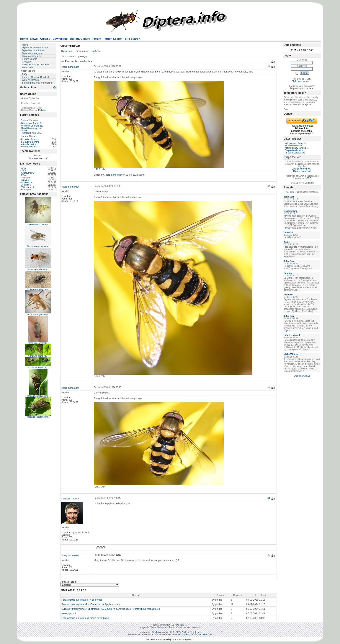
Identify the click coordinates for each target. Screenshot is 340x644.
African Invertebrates (295, 153)
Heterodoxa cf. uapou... (38, 225)
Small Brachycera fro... (32, 128)
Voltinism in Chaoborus (296, 143)
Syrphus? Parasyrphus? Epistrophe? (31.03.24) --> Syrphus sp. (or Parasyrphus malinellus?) (110, 609)
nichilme (288, 295)
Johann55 (26, 185)
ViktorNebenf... (28, 187)
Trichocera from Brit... (32, 133)
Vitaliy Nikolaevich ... (295, 146)
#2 (269, 186)
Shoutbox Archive (302, 376)
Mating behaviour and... (296, 148)
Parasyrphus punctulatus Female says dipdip (85, 618)
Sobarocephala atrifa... (38, 269)
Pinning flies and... (30, 147)
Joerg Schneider (70, 67)
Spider (24, 131)
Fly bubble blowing (30, 142)
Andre (287, 242)
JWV (24, 170)
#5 (269, 555)
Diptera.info (67, 51)
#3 (269, 388)
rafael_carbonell (292, 335)
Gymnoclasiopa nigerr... (38, 289)
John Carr (289, 197)
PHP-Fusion (157, 632)
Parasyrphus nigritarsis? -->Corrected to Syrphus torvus (91, 604)
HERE (308, 178)
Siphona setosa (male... (38, 246)
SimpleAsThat (205, 635)
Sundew (288, 273)
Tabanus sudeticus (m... (38, 396)
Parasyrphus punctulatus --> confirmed (82, 600)
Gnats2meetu (28, 173)
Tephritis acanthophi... (38, 343)
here (311, 88)
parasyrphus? (69, 613)
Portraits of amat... (30, 139)
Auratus (25, 180)
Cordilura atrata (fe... (38, 356)
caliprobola (26, 182)
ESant (24, 175)
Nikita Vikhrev (291, 354)
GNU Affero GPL (186, 635)
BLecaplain (27, 190)
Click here (296, 81)
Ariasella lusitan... (29, 144)
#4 (269, 498)
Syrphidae (96, 51)
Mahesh (42, 110)
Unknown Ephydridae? (32, 126)
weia (24, 168)
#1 (269, 67)
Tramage (26, 178)
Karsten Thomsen (71, 499)
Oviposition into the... (295, 150)
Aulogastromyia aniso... (38, 315)
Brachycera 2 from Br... (32, 123)
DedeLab (288, 233)
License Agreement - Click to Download (302, 170)
